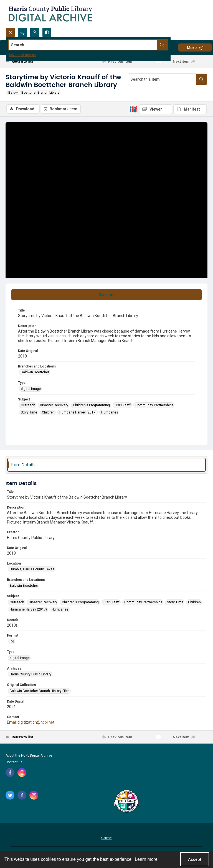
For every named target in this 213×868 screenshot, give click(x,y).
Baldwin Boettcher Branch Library (34, 93)
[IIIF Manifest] (190, 109)
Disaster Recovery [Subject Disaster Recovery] (54, 405)
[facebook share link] (10, 772)
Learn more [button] (146, 859)
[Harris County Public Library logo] (126, 802)
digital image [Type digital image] (31, 389)
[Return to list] (32, 61)
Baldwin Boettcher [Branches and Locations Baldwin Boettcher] (35, 372)
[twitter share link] (10, 795)
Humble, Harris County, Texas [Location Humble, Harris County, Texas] (32, 569)
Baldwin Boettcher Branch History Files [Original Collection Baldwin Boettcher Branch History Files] (40, 691)
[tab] (106, 295)
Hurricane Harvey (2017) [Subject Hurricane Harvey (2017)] (78, 412)
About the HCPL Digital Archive (29, 755)
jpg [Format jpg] (12, 642)
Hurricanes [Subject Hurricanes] (110, 412)
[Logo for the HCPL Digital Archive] (50, 14)
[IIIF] (133, 109)
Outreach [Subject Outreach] (28, 405)
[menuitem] (106, 838)
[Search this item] (162, 79)
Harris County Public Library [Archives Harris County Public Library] (31, 674)
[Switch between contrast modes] (47, 32)
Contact (106, 838)
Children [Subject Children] (48, 412)
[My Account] (35, 32)
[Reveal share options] (22, 32)
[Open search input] (10, 32)
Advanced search (22, 55)
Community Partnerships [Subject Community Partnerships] (154, 405)
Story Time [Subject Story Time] (29, 412)
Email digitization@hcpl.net (31, 722)
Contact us (14, 762)
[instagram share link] (22, 772)
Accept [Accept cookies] (195, 859)
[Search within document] (202, 79)
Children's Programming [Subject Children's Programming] (91, 405)
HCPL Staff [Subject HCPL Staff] (123, 405)
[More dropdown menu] (195, 48)
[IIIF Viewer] (156, 109)
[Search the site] (86, 45)
